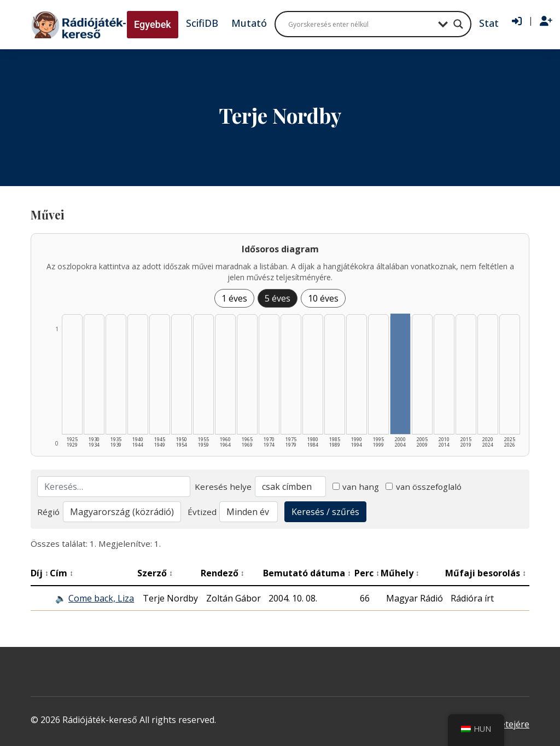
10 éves (323, 298)
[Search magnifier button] (458, 24)
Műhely (400, 573)
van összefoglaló (424, 487)
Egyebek (153, 24)
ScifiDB (202, 23)
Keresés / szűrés (325, 512)
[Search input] (360, 24)
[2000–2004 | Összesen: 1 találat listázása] (400, 374)
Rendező (223, 573)
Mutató (249, 23)
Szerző (155, 573)
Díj (40, 573)
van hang (356, 487)
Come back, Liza (101, 598)
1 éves (234, 298)
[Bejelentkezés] (517, 21)
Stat (489, 23)
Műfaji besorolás (486, 573)
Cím (62, 573)
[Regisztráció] (546, 21)
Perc (367, 573)
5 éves (278, 298)
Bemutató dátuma (307, 573)
